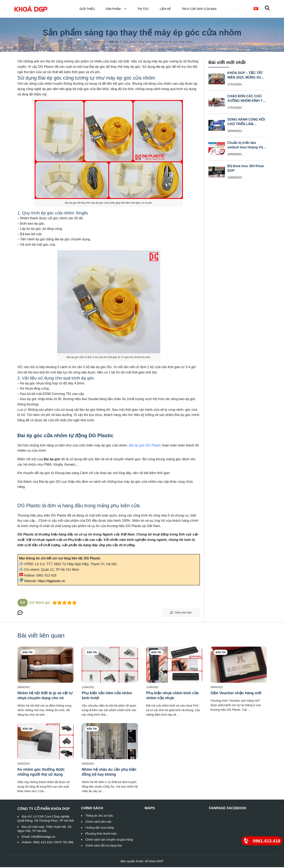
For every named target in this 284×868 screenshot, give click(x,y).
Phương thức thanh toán (101, 834)
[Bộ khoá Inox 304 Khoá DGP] (217, 173)
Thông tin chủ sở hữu (99, 816)
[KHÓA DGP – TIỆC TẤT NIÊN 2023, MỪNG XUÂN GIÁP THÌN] (217, 80)
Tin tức (146, 9)
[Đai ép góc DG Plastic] (145, 446)
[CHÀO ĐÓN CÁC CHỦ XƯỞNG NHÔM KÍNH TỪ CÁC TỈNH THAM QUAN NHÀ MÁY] (217, 103)
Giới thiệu (90, 9)
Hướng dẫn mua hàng (100, 828)
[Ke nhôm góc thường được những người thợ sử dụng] (46, 742)
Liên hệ (168, 9)
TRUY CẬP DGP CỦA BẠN (202, 9)
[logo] (31, 9)
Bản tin (28, 653)
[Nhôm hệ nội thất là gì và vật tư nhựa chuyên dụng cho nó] (46, 665)
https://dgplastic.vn (52, 582)
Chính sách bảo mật (98, 822)
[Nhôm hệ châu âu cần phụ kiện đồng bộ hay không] (110, 742)
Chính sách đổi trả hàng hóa (104, 846)
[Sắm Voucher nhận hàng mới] (239, 665)
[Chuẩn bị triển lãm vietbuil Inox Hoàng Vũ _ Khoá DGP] (217, 149)
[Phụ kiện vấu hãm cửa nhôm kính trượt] (110, 665)
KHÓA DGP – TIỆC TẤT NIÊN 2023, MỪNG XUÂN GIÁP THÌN (247, 78)
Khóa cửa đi (238, 9)
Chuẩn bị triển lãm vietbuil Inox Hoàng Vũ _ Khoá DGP (247, 148)
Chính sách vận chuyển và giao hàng (109, 840)
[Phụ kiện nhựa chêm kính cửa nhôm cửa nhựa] (174, 665)
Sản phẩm (118, 9)
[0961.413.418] (262, 841)
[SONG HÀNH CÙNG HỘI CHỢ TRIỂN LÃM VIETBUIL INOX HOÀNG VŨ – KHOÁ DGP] (217, 126)
